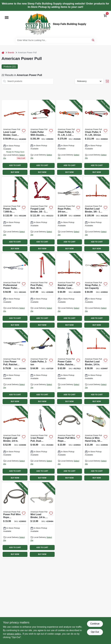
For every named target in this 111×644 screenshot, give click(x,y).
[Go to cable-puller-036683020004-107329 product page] (42, 367)
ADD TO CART (15, 165)
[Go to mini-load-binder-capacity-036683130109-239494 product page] (42, 520)
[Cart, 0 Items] (105, 16)
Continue (95, 624)
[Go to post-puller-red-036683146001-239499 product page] (42, 291)
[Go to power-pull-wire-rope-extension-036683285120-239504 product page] (69, 444)
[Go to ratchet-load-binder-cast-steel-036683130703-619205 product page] (69, 291)
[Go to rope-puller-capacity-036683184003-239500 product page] (69, 215)
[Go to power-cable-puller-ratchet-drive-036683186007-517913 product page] (69, 367)
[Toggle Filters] (107, 81)
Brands (11, 53)
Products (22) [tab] (10, 67)
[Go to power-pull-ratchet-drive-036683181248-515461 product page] (15, 367)
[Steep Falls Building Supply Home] (38, 24)
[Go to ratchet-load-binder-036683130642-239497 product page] (96, 367)
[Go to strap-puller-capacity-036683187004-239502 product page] (96, 291)
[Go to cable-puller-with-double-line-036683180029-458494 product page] (42, 138)
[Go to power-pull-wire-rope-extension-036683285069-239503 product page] (15, 520)
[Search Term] (55, 40)
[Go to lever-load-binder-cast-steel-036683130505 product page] (15, 138)
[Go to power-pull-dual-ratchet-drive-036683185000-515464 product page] (42, 444)
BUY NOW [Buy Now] (15, 172)
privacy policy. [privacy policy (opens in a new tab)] (14, 634)
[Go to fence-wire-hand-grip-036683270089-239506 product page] (96, 444)
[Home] (3, 53)
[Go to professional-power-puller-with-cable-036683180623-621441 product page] (15, 291)
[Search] (93, 40)
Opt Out (95, 632)
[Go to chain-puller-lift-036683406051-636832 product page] (96, 138)
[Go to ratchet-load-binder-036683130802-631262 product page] (96, 215)
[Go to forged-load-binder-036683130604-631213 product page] (42, 215)
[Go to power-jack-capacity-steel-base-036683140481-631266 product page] (15, 215)
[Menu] (7, 18)
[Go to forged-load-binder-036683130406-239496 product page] (15, 444)
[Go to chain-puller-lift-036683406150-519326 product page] (69, 138)
